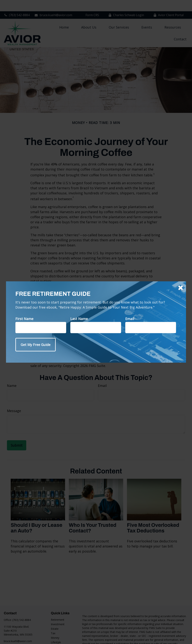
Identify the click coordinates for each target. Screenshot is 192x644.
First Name (24, 319)
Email (130, 319)
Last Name (79, 319)
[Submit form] (36, 345)
